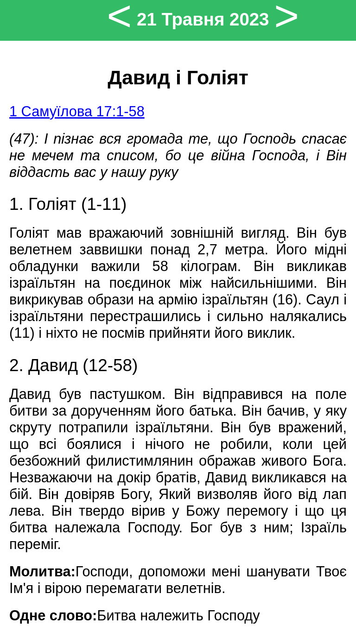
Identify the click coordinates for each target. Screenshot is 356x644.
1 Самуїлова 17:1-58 (77, 111)
